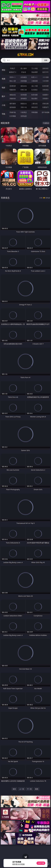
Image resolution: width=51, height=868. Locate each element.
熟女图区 (35, 98)
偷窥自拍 (13, 95)
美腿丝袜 (13, 98)
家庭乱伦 (24, 104)
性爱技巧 (46, 107)
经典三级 (24, 90)
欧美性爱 (46, 86)
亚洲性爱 (13, 86)
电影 (4, 88)
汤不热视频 (46, 112)
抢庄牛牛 (46, 72)
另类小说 (24, 107)
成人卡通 (35, 86)
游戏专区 (46, 68)
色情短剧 (24, 116)
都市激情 (13, 104)
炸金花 (24, 72)
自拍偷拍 (24, 77)
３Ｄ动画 (46, 77)
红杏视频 (13, 116)
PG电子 (13, 68)
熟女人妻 (13, 81)
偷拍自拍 (24, 86)
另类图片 (46, 98)
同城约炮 (13, 112)
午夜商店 (24, 112)
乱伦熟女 (35, 90)
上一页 (22, 789)
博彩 (4, 70)
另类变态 (46, 90)
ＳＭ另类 (46, 81)
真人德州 (24, 68)
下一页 (29, 789)
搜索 (46, 60)
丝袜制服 (24, 81)
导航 (4, 114)
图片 (4, 96)
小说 (4, 105)
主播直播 (35, 81)
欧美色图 (35, 95)
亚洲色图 (24, 95)
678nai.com (25, 55)
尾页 (37, 789)
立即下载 (41, 863)
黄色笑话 (35, 107)
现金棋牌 (35, 72)
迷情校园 (13, 107)
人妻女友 (35, 104)
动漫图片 (46, 95)
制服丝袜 (13, 90)
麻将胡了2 (13, 72)
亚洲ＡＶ (13, 77)
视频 (4, 79)
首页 (14, 789)
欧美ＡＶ (35, 77)
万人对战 (35, 68)
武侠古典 (46, 104)
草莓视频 (35, 112)
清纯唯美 (24, 98)
